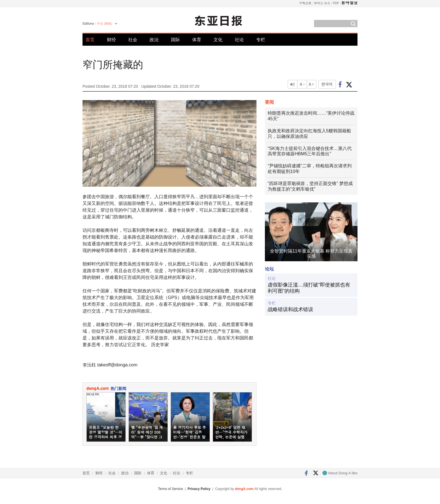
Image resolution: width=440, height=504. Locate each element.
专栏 (261, 40)
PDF (336, 3)
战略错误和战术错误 (290, 309)
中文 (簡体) (105, 24)
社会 (133, 40)
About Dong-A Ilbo (340, 473)
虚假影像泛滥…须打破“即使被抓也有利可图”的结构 (309, 288)
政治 (154, 40)
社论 (239, 40)
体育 (197, 40)
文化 (218, 40)
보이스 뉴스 (322, 3)
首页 (90, 40)
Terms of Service (170, 489)
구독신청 (305, 3)
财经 (111, 40)
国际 (175, 40)
